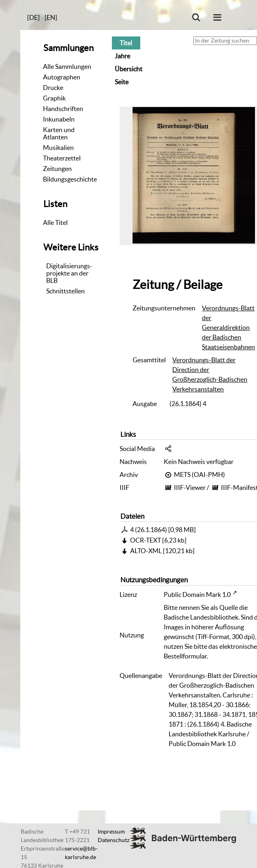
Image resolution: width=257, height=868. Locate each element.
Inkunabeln (59, 119)
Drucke (53, 88)
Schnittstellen (65, 291)
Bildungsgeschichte (70, 179)
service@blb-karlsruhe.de (81, 853)
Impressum (111, 832)
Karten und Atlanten (59, 133)
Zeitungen (57, 169)
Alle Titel (55, 222)
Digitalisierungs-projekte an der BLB (69, 273)
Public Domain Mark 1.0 (197, 594)
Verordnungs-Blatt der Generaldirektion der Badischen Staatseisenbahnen (228, 327)
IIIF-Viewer (190, 487)
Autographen (62, 77)
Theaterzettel (62, 158)
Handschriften (63, 109)
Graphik (54, 98)
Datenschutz (114, 840)
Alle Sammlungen (67, 66)
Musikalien (58, 148)
